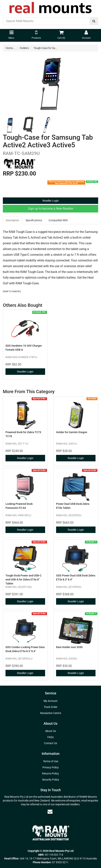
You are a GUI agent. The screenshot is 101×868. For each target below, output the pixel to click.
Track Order (51, 707)
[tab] (13, 220)
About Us (50, 731)
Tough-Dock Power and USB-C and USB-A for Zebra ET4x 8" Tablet (23, 579)
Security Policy (51, 780)
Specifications (34, 220)
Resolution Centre (51, 713)
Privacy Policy (51, 767)
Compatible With (58, 220)
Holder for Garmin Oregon (72, 432)
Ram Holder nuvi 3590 (69, 647)
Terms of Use (51, 761)
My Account (51, 701)
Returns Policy (50, 773)
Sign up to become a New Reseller (50, 209)
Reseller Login (51, 201)
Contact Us (50, 743)
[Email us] (50, 812)
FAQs (50, 737)
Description (13, 220)
